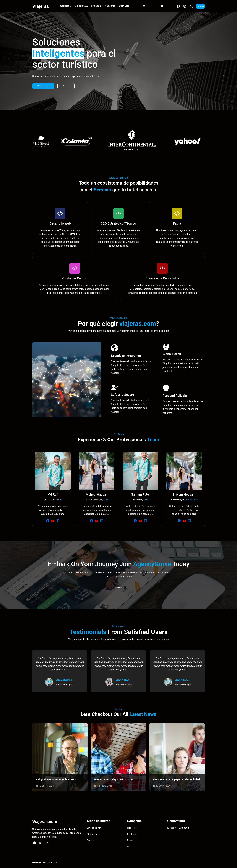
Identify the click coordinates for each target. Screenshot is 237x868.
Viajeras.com (51, 863)
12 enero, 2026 (47, 786)
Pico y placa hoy (96, 835)
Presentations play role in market (115, 780)
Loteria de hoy (94, 829)
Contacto (72, 87)
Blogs (130, 841)
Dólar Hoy (92, 841)
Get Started (119, 588)
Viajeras (41, 6)
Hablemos (195, 7)
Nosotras (132, 829)
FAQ (129, 847)
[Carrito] (154, 7)
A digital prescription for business (57, 780)
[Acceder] (140, 7)
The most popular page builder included (171, 778)
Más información (46, 87)
